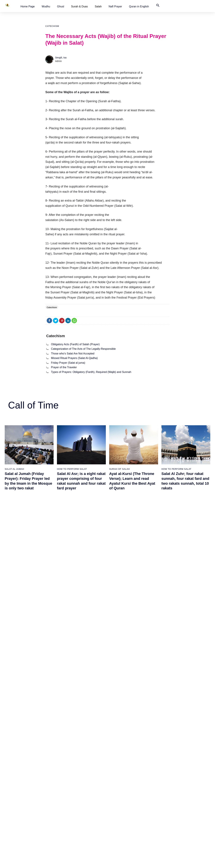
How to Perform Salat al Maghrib (126, 824)
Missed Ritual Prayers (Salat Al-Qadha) (74, 358)
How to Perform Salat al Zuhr (124, 812)
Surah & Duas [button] (79, 6)
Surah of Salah (120, 469)
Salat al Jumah (14, 469)
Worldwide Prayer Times (174, 812)
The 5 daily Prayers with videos (74, 824)
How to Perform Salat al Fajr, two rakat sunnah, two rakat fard (185, 559)
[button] (28, 6)
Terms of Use (140, 862)
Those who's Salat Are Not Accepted (73, 354)
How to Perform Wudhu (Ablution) (23, 812)
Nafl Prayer (115, 6)
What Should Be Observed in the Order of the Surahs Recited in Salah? (28, 559)
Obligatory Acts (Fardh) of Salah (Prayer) (75, 344)
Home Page (28, 6)
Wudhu (46, 6)
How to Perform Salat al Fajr (124, 806)
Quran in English (139, 6)
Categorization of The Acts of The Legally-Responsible (83, 349)
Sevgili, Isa (61, 58)
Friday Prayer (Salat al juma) (68, 363)
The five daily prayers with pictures (76, 812)
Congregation (67, 550)
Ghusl (61, 6)
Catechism (52, 26)
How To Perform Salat (72, 469)
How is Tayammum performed (21, 818)
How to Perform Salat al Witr (124, 836)
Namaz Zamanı (199, 862)
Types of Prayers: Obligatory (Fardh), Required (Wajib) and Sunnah (91, 372)
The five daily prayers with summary (76, 818)
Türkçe (165, 824)
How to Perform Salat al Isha (124, 830)
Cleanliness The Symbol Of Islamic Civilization (30, 836)
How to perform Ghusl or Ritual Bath (24, 806)
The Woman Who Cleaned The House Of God (30, 824)
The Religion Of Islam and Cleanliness (26, 830)
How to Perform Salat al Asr (124, 818)
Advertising (156, 862)
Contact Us (167, 830)
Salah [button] (98, 6)
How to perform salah (177, 550)
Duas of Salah (65, 836)
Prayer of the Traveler (64, 367)
